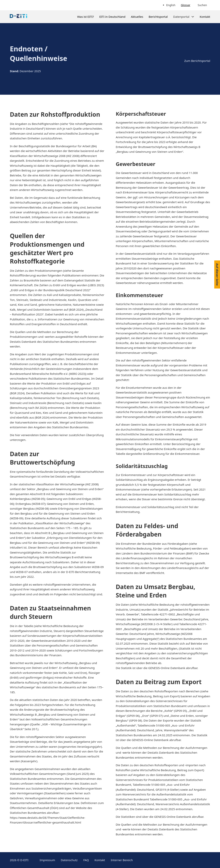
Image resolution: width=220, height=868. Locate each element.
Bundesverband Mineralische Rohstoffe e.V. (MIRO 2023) (48, 374)
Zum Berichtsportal (197, 61)
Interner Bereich (122, 860)
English (171, 5)
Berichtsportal (158, 17)
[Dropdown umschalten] (193, 17)
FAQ (86, 860)
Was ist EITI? (86, 17)
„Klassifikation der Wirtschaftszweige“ (60, 523)
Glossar (185, 5)
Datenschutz (69, 860)
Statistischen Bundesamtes (184, 639)
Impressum (47, 860)
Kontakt (205, 17)
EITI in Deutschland (112, 17)
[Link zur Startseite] (18, 17)
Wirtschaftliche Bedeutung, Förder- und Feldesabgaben (153, 548)
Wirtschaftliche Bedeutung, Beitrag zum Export (147, 696)
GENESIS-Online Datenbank (167, 668)
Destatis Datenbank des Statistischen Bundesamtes (44, 342)
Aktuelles (137, 17)
